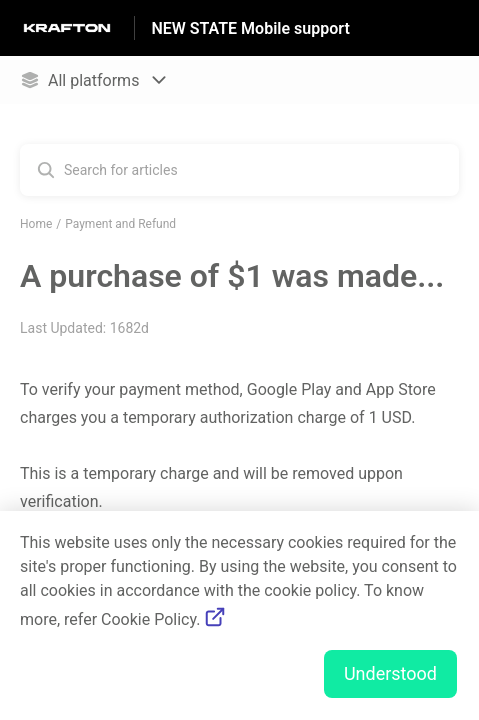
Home (36, 224)
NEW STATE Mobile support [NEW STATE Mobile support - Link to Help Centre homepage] (250, 28)
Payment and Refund (120, 224)
